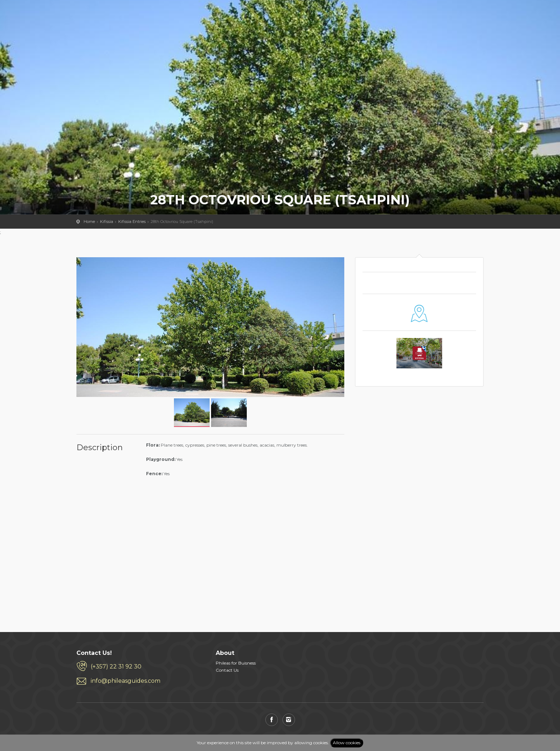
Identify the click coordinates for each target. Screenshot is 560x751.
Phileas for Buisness (236, 663)
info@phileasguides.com (126, 681)
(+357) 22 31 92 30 (116, 667)
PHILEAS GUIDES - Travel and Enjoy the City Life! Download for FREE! (95, 16)
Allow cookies (347, 743)
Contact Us (227, 670)
